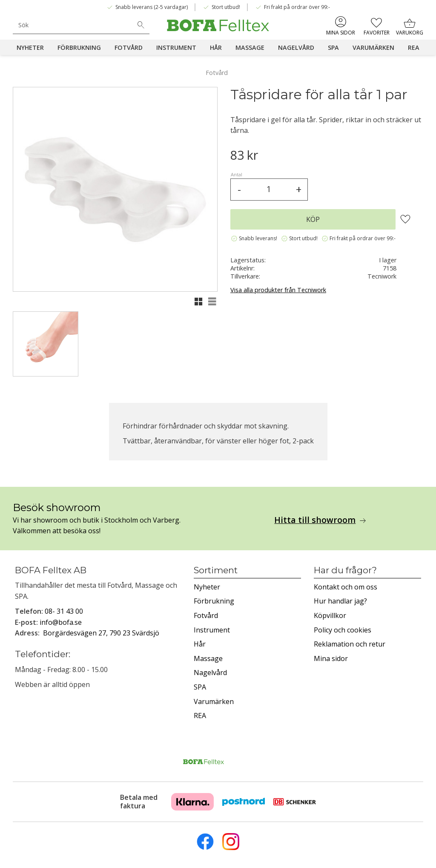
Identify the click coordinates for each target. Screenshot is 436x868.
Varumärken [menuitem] (373, 47)
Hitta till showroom (315, 520)
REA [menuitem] (414, 47)
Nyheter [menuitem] (30, 47)
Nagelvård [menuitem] (296, 47)
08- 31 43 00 (64, 611)
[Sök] (141, 25)
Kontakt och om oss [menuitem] (346, 587)
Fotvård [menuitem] (129, 47)
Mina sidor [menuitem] (341, 33)
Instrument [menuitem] (176, 47)
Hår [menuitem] (216, 47)
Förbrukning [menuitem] (79, 47)
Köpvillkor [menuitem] (330, 615)
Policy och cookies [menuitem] (343, 630)
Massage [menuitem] (250, 47)
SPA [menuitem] (333, 47)
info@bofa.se (61, 622)
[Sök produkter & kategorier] (73, 25)
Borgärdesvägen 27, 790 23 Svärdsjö (101, 633)
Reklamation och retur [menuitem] (350, 644)
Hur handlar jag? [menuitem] (340, 601)
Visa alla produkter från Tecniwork (278, 290)
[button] (376, 26)
